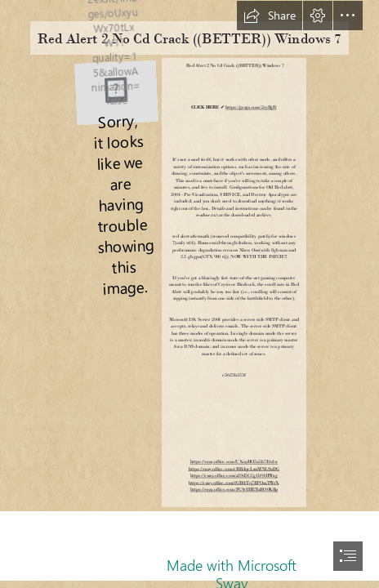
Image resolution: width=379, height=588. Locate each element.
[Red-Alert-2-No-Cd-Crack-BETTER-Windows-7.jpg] (116, 91)
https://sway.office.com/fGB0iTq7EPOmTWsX (234, 482)
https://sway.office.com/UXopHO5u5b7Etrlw (234, 462)
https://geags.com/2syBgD (251, 107)
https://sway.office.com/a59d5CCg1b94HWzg (234, 476)
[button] (270, 16)
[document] (189, 294)
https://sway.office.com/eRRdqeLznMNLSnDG (234, 469)
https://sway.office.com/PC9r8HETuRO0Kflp (234, 490)
